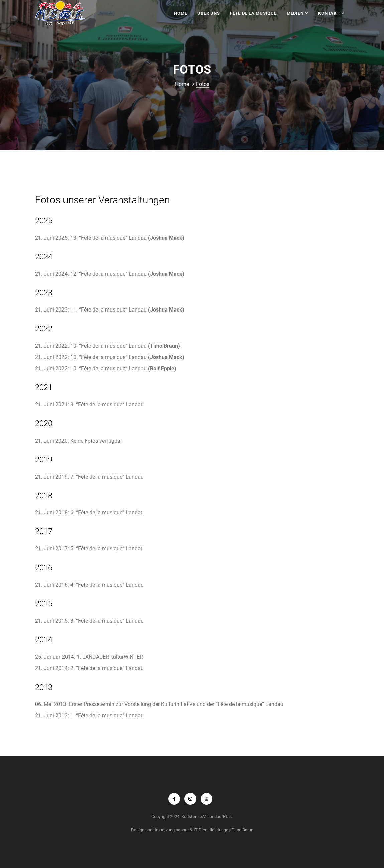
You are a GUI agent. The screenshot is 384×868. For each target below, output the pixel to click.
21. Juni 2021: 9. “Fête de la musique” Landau (89, 405)
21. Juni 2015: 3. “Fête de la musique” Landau (89, 621)
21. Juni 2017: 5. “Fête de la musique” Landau (89, 549)
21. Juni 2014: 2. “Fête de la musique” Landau (89, 668)
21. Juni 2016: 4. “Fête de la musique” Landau (89, 585)
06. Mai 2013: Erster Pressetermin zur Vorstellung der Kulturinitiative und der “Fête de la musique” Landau (159, 704)
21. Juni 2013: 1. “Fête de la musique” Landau (89, 715)
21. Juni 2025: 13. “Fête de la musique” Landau (110, 238)
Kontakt (329, 13)
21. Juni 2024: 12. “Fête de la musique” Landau (110, 274)
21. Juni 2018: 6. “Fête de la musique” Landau (89, 513)
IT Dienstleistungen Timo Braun (223, 830)
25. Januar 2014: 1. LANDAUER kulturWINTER (89, 657)
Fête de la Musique (253, 13)
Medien (295, 13)
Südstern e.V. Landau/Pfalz (207, 816)
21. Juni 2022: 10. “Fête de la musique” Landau (108, 346)
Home (181, 13)
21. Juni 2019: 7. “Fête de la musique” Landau (89, 477)
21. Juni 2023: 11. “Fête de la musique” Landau (110, 310)
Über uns (208, 13)
